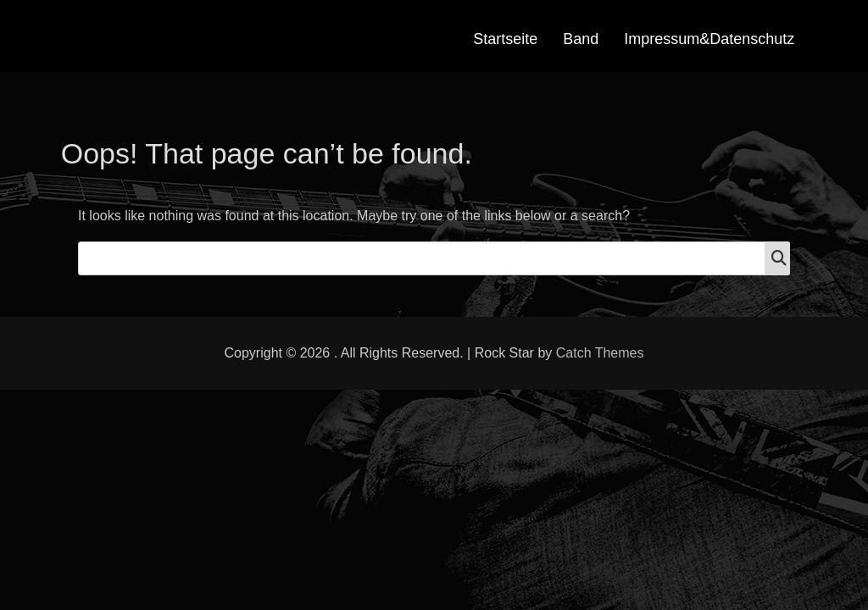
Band (581, 39)
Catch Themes (600, 353)
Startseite (505, 39)
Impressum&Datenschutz (709, 39)
